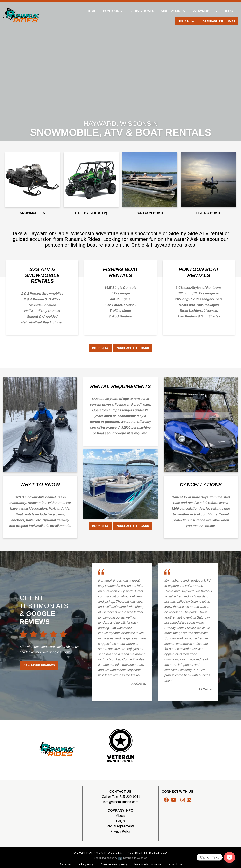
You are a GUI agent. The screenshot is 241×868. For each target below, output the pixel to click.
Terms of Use (175, 864)
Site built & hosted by (120, 858)
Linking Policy (86, 864)
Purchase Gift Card (218, 21)
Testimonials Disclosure (147, 864)
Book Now (186, 21)
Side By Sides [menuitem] (173, 11)
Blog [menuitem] (228, 11)
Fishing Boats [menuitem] (141, 11)
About (120, 816)
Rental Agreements (120, 826)
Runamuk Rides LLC (104, 853)
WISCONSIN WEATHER (44, 804)
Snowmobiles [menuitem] (204, 11)
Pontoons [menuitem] (112, 11)
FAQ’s (120, 821)
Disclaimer (65, 864)
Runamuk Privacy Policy (114, 864)
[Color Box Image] (40, 425)
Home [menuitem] (91, 11)
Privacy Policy (120, 832)
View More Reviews (39, 665)
